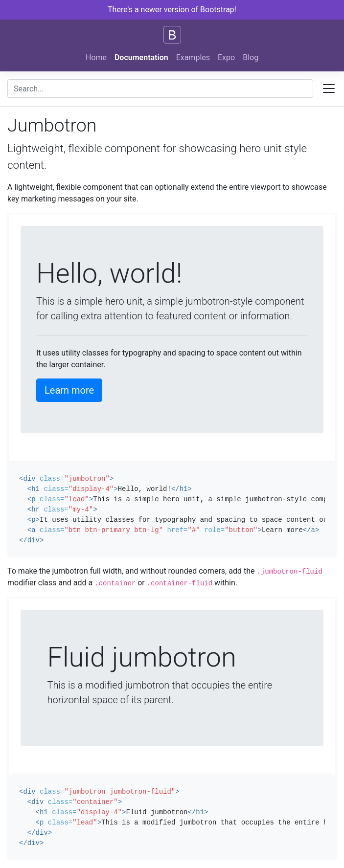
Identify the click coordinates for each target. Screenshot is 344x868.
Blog (251, 57)
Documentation (141, 57)
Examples (193, 57)
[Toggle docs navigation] (329, 89)
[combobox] (160, 89)
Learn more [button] (69, 390)
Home (96, 57)
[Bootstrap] (172, 35)
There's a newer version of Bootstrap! (172, 10)
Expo (226, 57)
